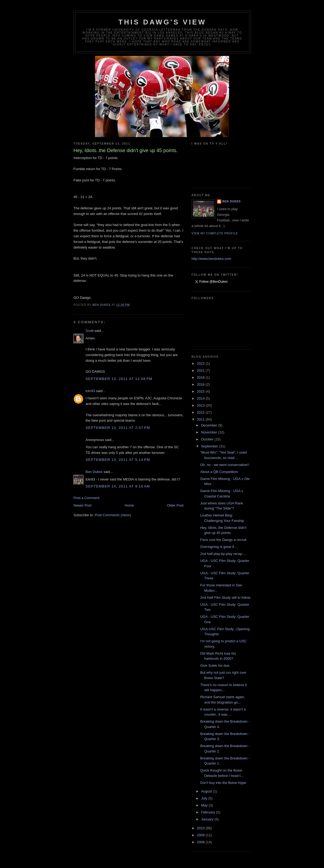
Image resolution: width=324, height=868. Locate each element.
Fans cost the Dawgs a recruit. (224, 540)
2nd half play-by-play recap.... (223, 554)
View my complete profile (215, 233)
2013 (201, 405)
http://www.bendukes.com (211, 259)
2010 (201, 828)
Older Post (175, 505)
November (210, 432)
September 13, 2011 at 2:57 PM (118, 428)
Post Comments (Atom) (113, 515)
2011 (201, 419)
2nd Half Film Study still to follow (225, 598)
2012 (201, 412)
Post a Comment (86, 498)
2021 (201, 370)
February (209, 812)
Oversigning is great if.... (219, 547)
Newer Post (82, 505)
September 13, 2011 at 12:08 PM (119, 379)
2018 (201, 377)
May (205, 805)
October (208, 439)
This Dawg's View (162, 22)
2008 (201, 842)
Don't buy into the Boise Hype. (223, 783)
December (210, 425)
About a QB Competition (219, 472)
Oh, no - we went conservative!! (224, 465)
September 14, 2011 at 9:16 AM (118, 486)
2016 (201, 384)
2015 (201, 391)
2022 (201, 363)
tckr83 (90, 391)
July (205, 798)
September (210, 446)
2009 (201, 835)
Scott (90, 331)
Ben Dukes (94, 472)
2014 (201, 398)
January (208, 819)
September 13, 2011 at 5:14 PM (118, 460)
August (207, 791)
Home (129, 505)
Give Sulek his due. (215, 666)
